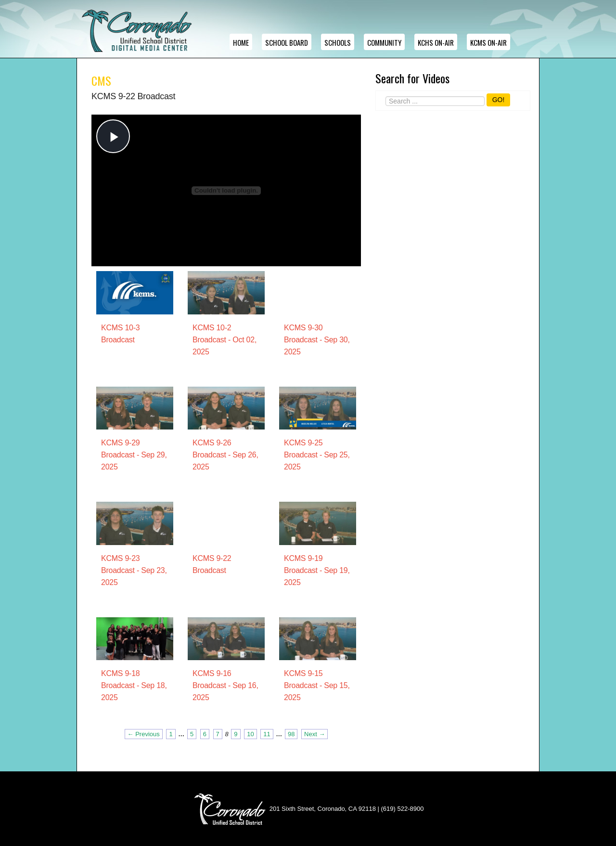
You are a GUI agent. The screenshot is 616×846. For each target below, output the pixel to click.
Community (384, 42)
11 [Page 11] (267, 734)
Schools (338, 42)
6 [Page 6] (205, 734)
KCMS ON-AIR (488, 42)
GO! (499, 100)
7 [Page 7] (218, 734)
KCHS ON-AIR (436, 42)
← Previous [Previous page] (144, 734)
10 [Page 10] (250, 734)
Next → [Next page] (314, 734)
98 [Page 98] (291, 734)
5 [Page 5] (192, 734)
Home (241, 42)
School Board (287, 42)
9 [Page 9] (236, 734)
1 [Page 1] (171, 734)
